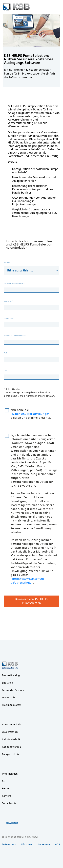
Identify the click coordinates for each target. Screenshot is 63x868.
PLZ (5, 353)
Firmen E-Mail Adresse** (14, 284)
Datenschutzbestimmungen (31, 414)
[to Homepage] (16, 7)
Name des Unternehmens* (15, 336)
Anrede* (8, 263)
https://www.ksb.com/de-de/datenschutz (28, 581)
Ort (5, 371)
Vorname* (8, 301)
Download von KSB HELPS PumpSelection (32, 601)
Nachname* (9, 319)
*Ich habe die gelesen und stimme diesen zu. (32, 414)
